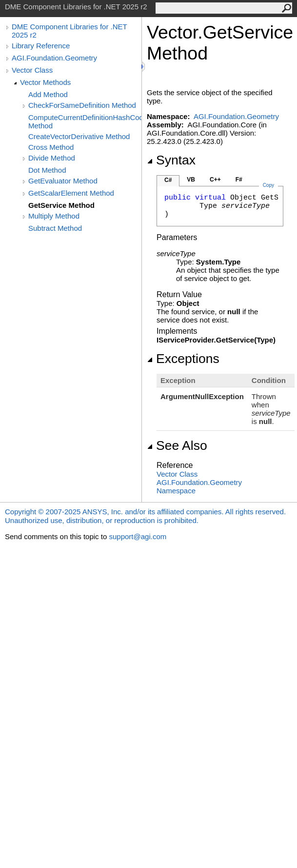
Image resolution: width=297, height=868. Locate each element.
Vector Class (32, 70)
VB (191, 180)
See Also (177, 445)
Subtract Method (55, 228)
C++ (215, 180)
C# (168, 180)
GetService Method (61, 205)
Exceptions (183, 359)
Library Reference (41, 46)
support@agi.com (138, 536)
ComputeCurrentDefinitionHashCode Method (85, 121)
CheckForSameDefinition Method (82, 105)
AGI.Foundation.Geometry (54, 58)
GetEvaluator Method (63, 181)
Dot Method (47, 170)
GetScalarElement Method (71, 193)
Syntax (171, 160)
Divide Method (52, 158)
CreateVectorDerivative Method (79, 136)
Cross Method (51, 147)
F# (239, 180)
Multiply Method (54, 216)
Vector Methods (45, 82)
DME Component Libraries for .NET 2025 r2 (69, 31)
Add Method (48, 94)
